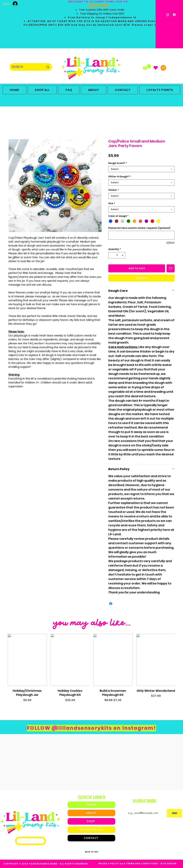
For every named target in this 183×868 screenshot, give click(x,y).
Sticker (114, 190)
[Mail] (163, 68)
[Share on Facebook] (111, 604)
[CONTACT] (91, 838)
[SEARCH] (25, 67)
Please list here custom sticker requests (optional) (139, 228)
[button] (147, 67)
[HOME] (91, 805)
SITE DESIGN (168, 864)
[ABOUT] (91, 813)
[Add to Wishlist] (171, 268)
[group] (91, 672)
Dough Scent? (118, 163)
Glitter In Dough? (120, 177)
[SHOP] (91, 821)
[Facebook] (174, 15)
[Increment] (123, 255)
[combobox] (141, 169)
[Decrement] (111, 255)
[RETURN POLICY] (91, 830)
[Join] (174, 813)
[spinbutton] (117, 255)
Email (127, 806)
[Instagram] (168, 15)
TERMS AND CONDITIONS (142, 864)
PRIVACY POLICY (109, 864)
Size (112, 203)
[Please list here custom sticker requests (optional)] (141, 235)
